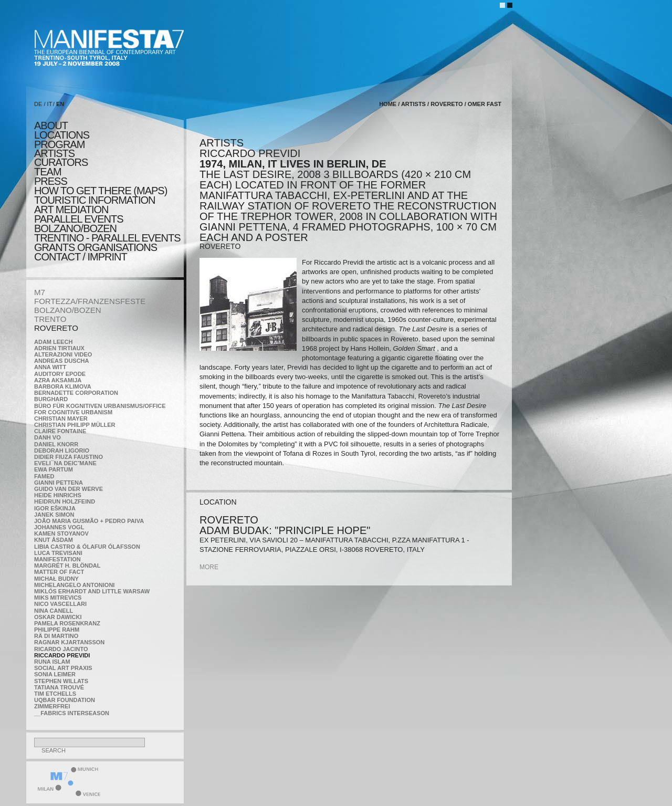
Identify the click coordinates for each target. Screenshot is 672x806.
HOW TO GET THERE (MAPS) (101, 191)
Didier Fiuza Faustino (69, 457)
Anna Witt (50, 367)
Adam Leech (53, 342)
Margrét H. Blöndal (67, 566)
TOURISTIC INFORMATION (94, 200)
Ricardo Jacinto (61, 649)
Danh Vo (48, 437)
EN (60, 104)
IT (50, 104)
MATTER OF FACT (59, 572)
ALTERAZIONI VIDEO (63, 354)
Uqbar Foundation (65, 700)
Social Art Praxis (63, 668)
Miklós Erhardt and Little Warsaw (92, 591)
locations (62, 135)
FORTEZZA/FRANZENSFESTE (90, 301)
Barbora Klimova (63, 386)
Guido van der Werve (69, 489)
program (59, 144)
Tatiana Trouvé (59, 687)
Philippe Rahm (57, 630)
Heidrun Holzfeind (65, 501)
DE (38, 104)
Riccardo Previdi (62, 655)
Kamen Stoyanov (61, 533)
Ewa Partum (54, 469)
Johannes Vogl (59, 527)
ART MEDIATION (71, 210)
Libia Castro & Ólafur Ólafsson (87, 547)
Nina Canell (54, 611)
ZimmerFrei (52, 706)
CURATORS (61, 162)
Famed (44, 476)
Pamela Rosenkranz (67, 623)
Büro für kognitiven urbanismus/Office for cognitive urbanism (100, 409)
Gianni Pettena (59, 483)
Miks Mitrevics (58, 598)
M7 (40, 292)
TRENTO (50, 319)
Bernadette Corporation (76, 393)
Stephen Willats (61, 681)
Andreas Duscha (62, 361)
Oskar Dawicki (58, 617)
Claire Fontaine (60, 431)
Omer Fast (485, 104)
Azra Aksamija (58, 380)
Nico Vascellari (60, 604)
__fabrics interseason (72, 713)
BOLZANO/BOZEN (68, 310)
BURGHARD (51, 399)
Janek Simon (54, 515)
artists (54, 153)
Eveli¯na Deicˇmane (65, 463)
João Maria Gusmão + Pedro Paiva (89, 521)
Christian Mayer (61, 418)
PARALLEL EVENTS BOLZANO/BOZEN (79, 224)
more (209, 567)
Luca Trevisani (58, 553)
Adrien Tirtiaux (59, 348)
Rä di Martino (56, 636)
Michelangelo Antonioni (74, 585)
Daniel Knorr (56, 444)
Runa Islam (52, 662)
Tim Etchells (55, 694)
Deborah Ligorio (62, 451)
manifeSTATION (57, 559)
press (51, 181)
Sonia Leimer (55, 674)
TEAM (48, 172)
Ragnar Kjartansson (69, 642)
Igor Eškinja (55, 508)
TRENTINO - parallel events (107, 238)
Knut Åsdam (54, 540)
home (388, 104)
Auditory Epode (60, 374)
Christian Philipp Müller (75, 425)
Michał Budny (56, 579)
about (51, 125)
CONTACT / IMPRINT (81, 257)
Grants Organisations (96, 247)
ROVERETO (56, 328)
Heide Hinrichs (58, 495)
